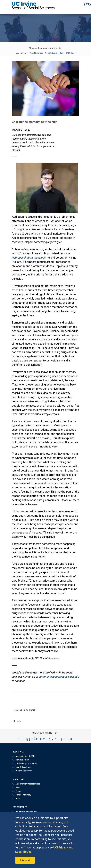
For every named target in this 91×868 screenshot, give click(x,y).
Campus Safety (21, 760)
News (62, 53)
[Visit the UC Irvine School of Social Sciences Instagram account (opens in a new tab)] (21, 739)
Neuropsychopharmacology (29, 258)
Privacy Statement (22, 771)
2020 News (71, 53)
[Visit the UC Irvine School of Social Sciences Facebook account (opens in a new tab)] (35, 739)
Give (16, 798)
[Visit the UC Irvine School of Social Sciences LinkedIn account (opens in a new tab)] (28, 739)
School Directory (22, 795)
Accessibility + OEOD (24, 756)
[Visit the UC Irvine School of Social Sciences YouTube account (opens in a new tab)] (59, 739)
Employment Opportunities (26, 784)
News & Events (51, 53)
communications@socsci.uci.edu (59, 677)
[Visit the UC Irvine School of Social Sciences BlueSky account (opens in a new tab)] (43, 739)
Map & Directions (22, 767)
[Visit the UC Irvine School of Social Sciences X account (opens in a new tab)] (51, 739)
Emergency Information (25, 763)
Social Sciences (36, 53)
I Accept (25, 860)
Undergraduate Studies (25, 812)
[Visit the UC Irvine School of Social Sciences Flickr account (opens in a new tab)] (68, 739)
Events (17, 791)
